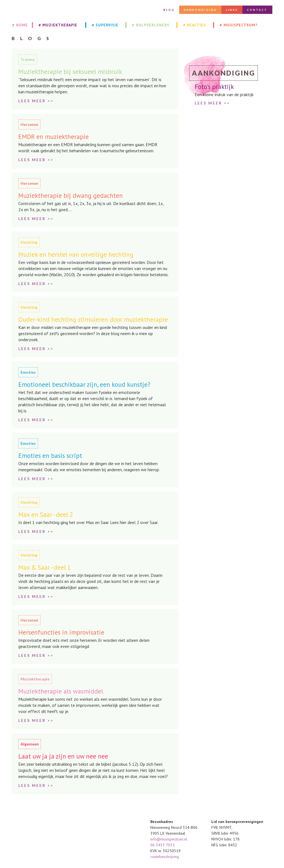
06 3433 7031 (163, 845)
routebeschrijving (165, 857)
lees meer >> (36, 101)
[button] (59, 25)
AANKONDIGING (200, 10)
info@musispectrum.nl (169, 839)
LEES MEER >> (212, 103)
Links (232, 10)
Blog (169, 10)
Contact (257, 10)
